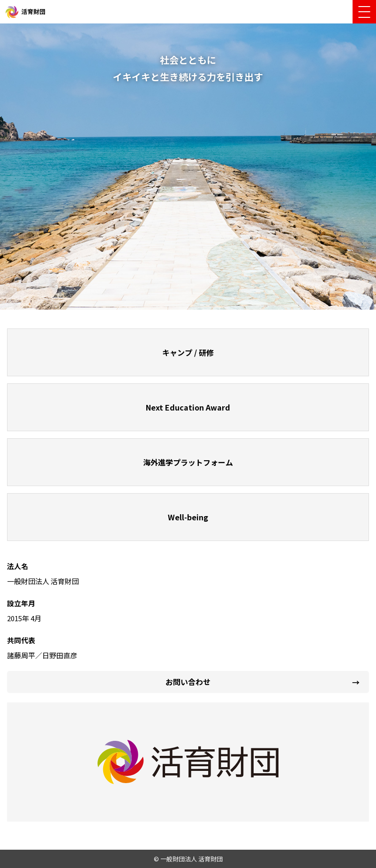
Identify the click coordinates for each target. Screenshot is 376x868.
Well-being (188, 517)
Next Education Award (188, 407)
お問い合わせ (188, 682)
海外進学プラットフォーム (188, 462)
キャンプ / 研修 (188, 352)
